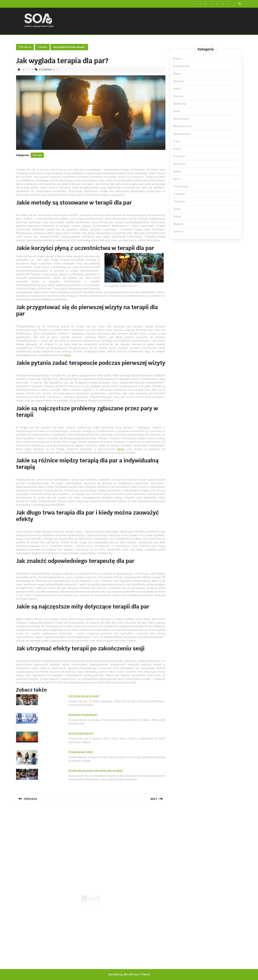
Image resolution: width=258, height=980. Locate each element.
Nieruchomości (182, 126)
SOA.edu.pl (25, 47)
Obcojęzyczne (182, 134)
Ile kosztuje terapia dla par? (83, 715)
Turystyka (179, 201)
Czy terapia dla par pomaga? (84, 696)
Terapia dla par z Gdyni (81, 752)
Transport (179, 194)
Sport (177, 179)
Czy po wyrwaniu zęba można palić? (96, 899)
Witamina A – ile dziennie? (90, 899)
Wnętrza (178, 224)
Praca (177, 141)
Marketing (180, 104)
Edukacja (179, 81)
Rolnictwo (179, 164)
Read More (84, 907)
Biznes (177, 59)
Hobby (177, 89)
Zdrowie (42, 47)
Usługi (177, 217)
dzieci (121, 449)
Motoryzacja (181, 119)
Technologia (181, 186)
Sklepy (177, 171)
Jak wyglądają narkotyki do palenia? (85, 900)
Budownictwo (182, 66)
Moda (177, 111)
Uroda (177, 209)
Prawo (177, 149)
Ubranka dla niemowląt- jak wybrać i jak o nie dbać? (96, 771)
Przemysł (179, 156)
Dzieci (177, 74)
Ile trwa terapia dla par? (81, 733)
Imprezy (178, 96)
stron (68, 355)
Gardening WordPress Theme (129, 974)
